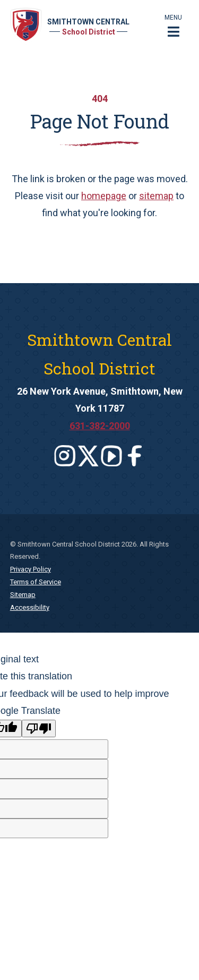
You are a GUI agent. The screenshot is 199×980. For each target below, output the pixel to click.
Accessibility (30, 607)
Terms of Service (36, 582)
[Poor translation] (39, 728)
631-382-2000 (100, 426)
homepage (104, 196)
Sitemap (23, 595)
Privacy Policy (31, 569)
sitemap (156, 196)
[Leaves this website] (65, 456)
